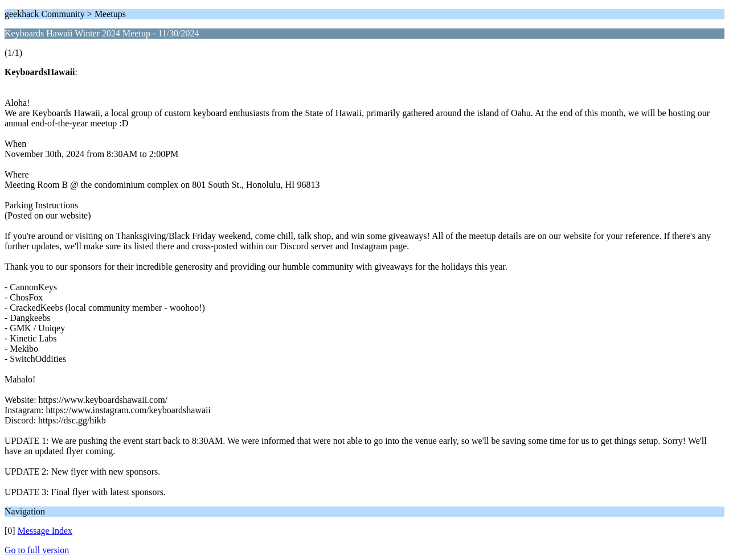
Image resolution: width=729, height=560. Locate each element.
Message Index (45, 531)
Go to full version (37, 550)
